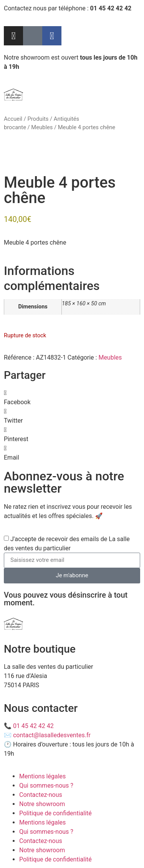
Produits (38, 119)
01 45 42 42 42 (33, 726)
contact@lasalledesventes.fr (52, 735)
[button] (72, 398)
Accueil (13, 119)
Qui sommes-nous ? (46, 786)
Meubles (42, 127)
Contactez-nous (41, 795)
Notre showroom (42, 804)
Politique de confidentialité (55, 813)
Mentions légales (42, 776)
